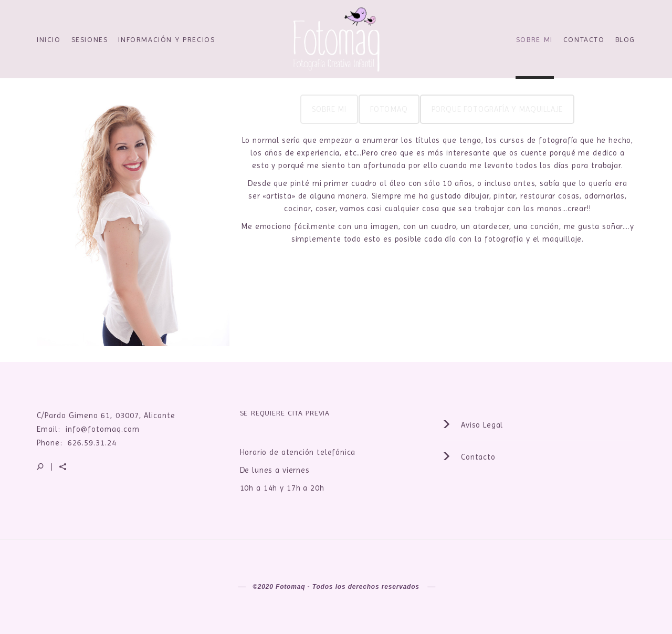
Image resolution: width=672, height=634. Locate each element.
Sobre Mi (534, 39)
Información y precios (166, 39)
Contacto (584, 39)
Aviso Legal (473, 425)
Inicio (49, 39)
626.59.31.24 (92, 443)
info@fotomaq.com (103, 429)
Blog (625, 39)
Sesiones (90, 39)
